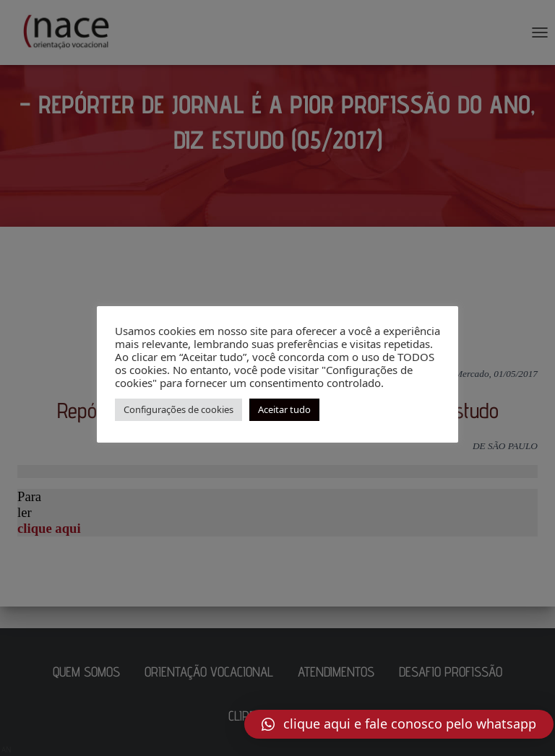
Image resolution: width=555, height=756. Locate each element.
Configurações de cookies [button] (178, 409)
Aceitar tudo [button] (284, 409)
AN (7, 750)
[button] (399, 724)
